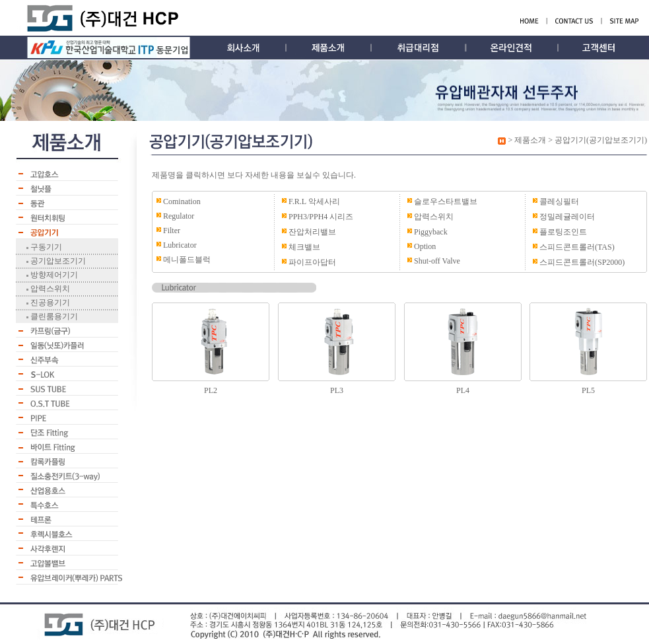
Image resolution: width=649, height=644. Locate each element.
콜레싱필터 (559, 201)
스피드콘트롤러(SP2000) (582, 262)
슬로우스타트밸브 (446, 201)
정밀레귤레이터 (567, 217)
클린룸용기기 (53, 316)
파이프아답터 (312, 262)
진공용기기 (49, 303)
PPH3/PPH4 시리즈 (321, 217)
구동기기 (45, 247)
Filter (172, 231)
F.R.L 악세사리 (314, 201)
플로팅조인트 (563, 232)
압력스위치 (49, 289)
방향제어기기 (53, 275)
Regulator (179, 216)
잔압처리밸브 (312, 232)
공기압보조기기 (57, 261)
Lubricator (180, 245)
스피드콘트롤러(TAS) (577, 247)
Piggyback (431, 232)
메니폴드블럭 (187, 260)
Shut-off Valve (437, 261)
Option (425, 246)
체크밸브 (304, 247)
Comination (182, 201)
